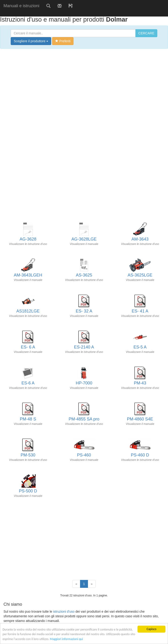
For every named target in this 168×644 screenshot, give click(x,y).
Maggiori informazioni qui (66, 639)
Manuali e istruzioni (21, 6)
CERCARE (146, 33)
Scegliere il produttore (31, 41)
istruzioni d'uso (64, 611)
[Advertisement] (54, 13)
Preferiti (63, 41)
